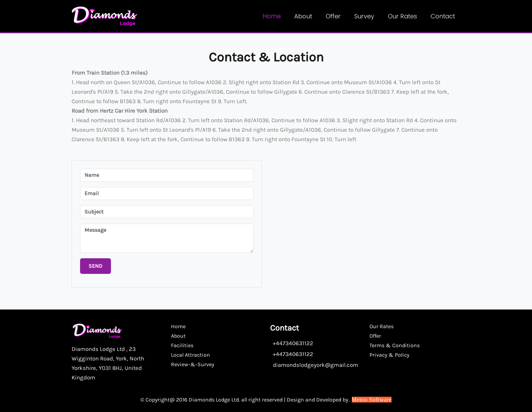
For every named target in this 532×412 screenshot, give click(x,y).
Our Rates (402, 16)
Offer (333, 16)
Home (272, 16)
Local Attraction (191, 355)
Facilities (182, 345)
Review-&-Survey (193, 364)
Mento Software (372, 400)
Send (96, 266)
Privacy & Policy (389, 355)
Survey (364, 16)
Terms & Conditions (395, 345)
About (303, 16)
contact (443, 16)
